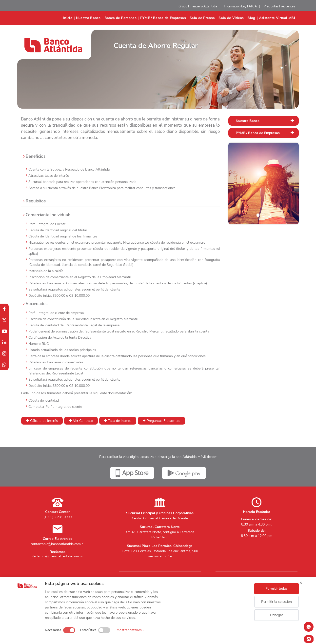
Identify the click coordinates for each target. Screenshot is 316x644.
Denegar (276, 615)
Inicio (68, 18)
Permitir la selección (276, 602)
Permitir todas (276, 589)
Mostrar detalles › (130, 630)
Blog (251, 18)
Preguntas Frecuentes (279, 6)
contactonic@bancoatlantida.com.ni (57, 544)
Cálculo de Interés (44, 421)
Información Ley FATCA (240, 6)
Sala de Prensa (202, 18)
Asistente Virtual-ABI (277, 18)
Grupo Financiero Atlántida (198, 6)
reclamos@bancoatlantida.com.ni (57, 556)
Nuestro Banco (88, 18)
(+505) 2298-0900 (58, 517)
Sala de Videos (231, 18)
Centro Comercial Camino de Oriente (160, 518)
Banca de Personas (120, 18)
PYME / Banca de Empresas (163, 18)
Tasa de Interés (120, 421)
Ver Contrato (83, 421)
